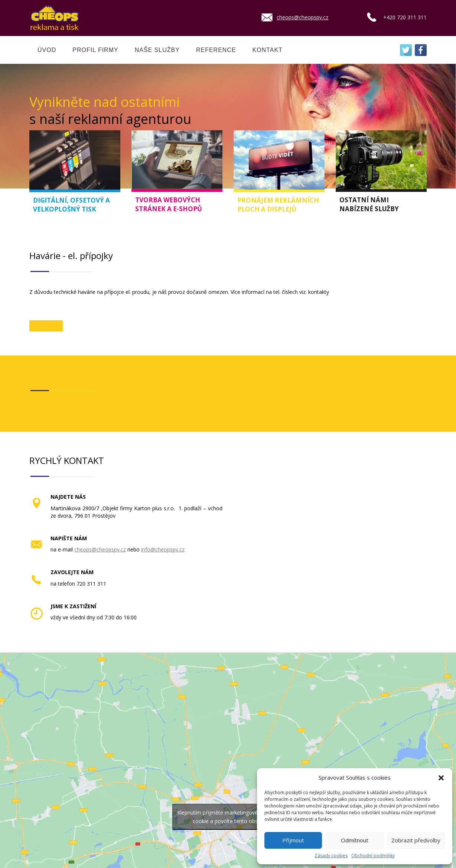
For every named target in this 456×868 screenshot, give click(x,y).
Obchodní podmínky (373, 856)
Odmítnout (355, 840)
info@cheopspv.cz (163, 549)
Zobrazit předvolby (416, 840)
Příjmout (293, 840)
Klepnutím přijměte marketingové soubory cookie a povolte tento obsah (228, 817)
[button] (441, 778)
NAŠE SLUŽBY (157, 50)
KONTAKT (268, 50)
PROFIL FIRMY (95, 50)
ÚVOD (47, 50)
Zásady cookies (331, 856)
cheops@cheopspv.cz (302, 17)
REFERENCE (216, 50)
